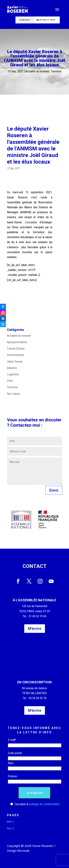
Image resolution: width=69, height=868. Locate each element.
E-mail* (12, 740)
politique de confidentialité (44, 804)
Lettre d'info (47, 20)
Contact (25, 20)
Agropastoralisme (17, 342)
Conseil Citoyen (16, 349)
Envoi (54, 490)
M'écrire (35, 629)
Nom (11, 763)
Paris (10, 381)
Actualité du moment (37, 71)
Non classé (13, 394)
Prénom (13, 776)
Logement (13, 374)
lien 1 (10, 822)
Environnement (15, 355)
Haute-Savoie (15, 362)
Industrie (12, 368)
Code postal (15, 753)
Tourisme (56, 71)
